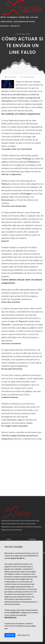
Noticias (32, 539)
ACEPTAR (10, 635)
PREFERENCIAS (23, 635)
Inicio (9, 539)
